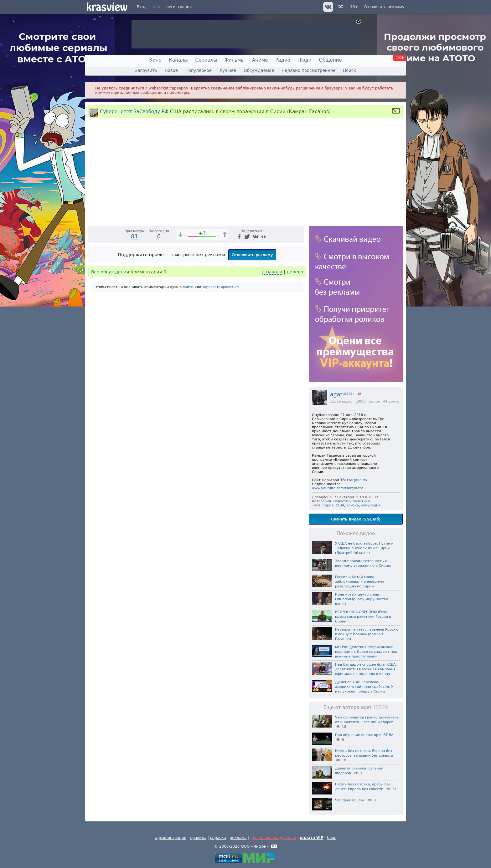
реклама (238, 838)
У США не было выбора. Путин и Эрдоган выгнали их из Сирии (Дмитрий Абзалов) (364, 548)
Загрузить (146, 71)
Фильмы (235, 60)
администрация (171, 838)
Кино (155, 60)
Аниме (260, 60)
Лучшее (228, 71)
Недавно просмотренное (308, 71)
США (340, 505)
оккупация (371, 505)
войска (353, 505)
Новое (171, 71)
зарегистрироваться (221, 404)
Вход (142, 7)
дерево (295, 389)
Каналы (178, 60)
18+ (354, 7)
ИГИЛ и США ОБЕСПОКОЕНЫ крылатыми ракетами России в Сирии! (363, 617)
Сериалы (206, 60)
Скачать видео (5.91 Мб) (356, 519)
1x (259, 338)
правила (198, 838)
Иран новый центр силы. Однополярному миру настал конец (362, 599)
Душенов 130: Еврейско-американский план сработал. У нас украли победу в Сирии (364, 687)
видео (347, 401)
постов (374, 401)
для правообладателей (273, 838)
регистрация (179, 7)
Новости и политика (351, 501)
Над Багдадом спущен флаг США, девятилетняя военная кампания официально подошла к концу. (366, 669)
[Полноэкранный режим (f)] (299, 338)
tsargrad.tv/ (357, 480)
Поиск (349, 71)
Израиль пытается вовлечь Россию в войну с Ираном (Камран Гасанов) (367, 634)
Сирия (328, 505)
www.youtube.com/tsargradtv (337, 488)
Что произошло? (350, 800)
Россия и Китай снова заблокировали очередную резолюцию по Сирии (359, 582)
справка (218, 838)
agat (336, 394)
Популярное (199, 71)
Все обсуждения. (111, 389)
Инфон (260, 846)
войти (188, 404)
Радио (283, 60)
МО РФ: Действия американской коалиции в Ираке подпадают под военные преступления (366, 652)
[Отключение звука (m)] (270, 338)
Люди (305, 60)
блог (331, 838)
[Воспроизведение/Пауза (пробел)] (93, 338)
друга (393, 401)
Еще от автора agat (356, 708)
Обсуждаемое (259, 71)
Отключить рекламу (384, 7)
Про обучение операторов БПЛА (364, 735)
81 (134, 354)
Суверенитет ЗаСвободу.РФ (134, 112)
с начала (272, 389)
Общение (331, 60)
